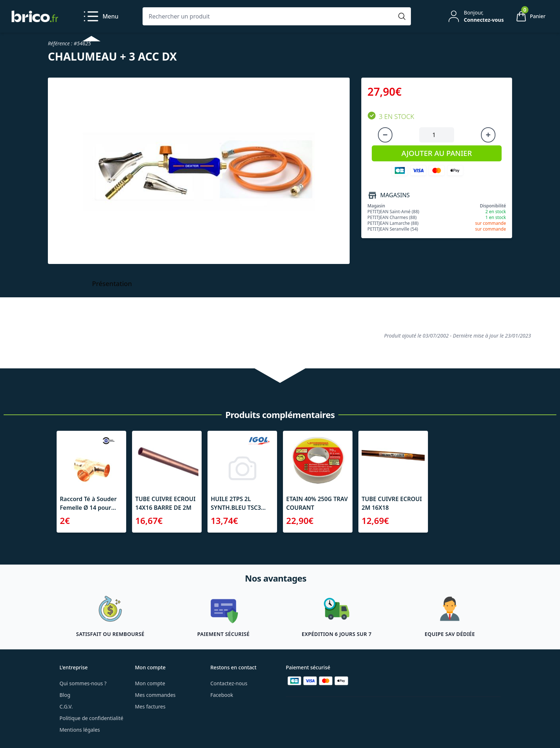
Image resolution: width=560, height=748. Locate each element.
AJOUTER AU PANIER (437, 153)
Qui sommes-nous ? (83, 683)
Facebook (222, 695)
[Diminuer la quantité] (385, 135)
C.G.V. (66, 706)
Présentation (112, 284)
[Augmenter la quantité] (488, 135)
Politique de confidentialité (91, 718)
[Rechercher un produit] (269, 16)
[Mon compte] (475, 16)
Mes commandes (155, 695)
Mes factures (150, 706)
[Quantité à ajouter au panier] (437, 135)
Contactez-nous (229, 683)
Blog (65, 695)
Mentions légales (80, 730)
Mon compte (150, 683)
